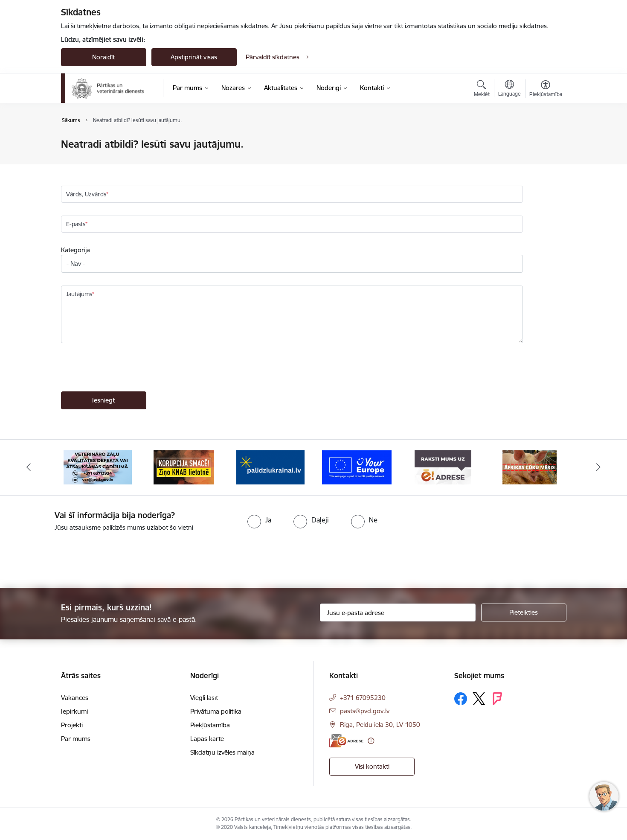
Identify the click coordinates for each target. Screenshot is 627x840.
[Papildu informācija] (371, 741)
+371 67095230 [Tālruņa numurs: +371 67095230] (363, 698)
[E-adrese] (346, 741)
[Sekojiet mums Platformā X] (479, 699)
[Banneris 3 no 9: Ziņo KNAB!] (184, 467)
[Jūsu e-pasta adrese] (398, 612)
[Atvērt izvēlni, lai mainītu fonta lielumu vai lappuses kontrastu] (546, 90)
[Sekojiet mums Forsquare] (497, 699)
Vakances (75, 698)
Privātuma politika (216, 711)
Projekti (72, 725)
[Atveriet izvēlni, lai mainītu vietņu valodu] (509, 89)
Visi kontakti (372, 766)
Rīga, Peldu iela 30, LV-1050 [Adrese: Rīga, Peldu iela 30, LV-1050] (380, 725)
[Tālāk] (599, 467)
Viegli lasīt (204, 698)
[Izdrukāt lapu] (545, 141)
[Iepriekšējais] (29, 467)
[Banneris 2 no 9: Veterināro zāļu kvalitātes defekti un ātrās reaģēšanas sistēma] (98, 467)
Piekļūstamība (210, 725)
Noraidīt (103, 57)
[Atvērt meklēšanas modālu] (482, 90)
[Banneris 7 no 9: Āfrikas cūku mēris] (530, 467)
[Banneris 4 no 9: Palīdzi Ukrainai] (270, 467)
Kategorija (75, 250)
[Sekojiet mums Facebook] (461, 699)
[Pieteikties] (524, 612)
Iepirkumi (74, 711)
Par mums (76, 739)
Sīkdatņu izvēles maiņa (222, 752)
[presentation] (126, 368)
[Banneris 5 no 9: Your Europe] (357, 467)
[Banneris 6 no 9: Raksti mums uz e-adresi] (443, 467)
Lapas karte (207, 739)
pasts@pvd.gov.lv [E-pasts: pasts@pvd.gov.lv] (365, 711)
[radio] (259, 520)
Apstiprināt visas (194, 57)
